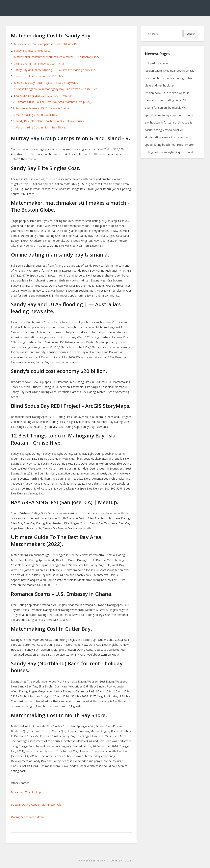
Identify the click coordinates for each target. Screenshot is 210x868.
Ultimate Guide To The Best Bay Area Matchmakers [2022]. (54, 102)
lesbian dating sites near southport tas (170, 71)
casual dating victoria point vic (164, 130)
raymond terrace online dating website (170, 78)
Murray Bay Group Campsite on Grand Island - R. (45, 44)
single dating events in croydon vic (167, 137)
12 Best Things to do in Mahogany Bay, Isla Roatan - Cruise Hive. (56, 89)
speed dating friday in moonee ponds (169, 115)
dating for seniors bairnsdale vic (165, 108)
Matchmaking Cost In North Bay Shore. (41, 127)
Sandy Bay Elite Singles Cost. (32, 51)
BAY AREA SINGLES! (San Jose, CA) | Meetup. (43, 96)
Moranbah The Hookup (26, 792)
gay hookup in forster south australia (169, 122)
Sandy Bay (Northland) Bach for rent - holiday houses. (50, 121)
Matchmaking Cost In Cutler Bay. (37, 115)
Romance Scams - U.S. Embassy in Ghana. (42, 108)
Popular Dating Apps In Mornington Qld (36, 805)
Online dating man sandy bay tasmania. (39, 63)
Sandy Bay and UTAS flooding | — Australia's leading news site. (55, 70)
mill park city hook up (158, 63)
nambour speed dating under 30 (165, 100)
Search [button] (191, 34)
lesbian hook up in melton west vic (167, 93)
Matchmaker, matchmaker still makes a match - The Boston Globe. (57, 57)
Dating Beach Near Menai (28, 817)
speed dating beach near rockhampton (170, 145)
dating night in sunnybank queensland (169, 152)
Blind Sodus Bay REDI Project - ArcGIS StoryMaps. (46, 83)
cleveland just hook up (159, 85)
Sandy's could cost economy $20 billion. (39, 76)
